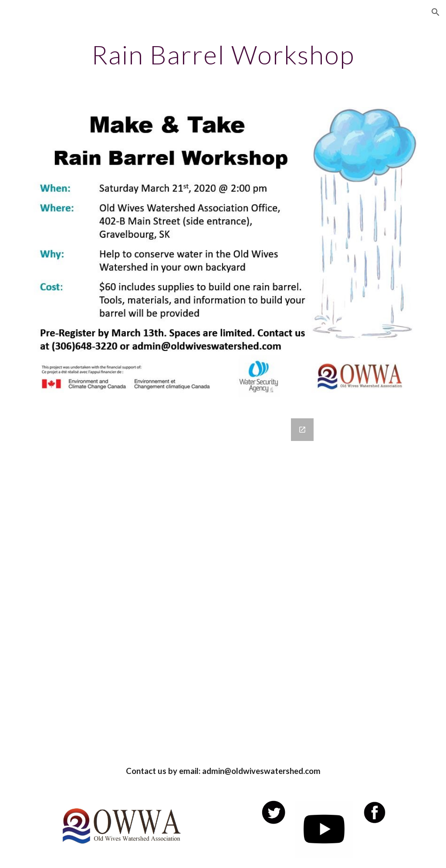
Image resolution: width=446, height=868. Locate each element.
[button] (436, 12)
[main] (223, 54)
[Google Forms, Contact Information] (223, 580)
